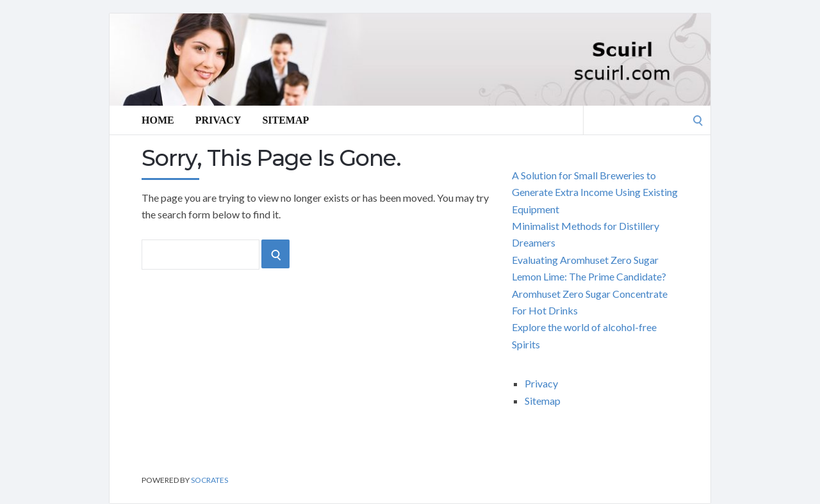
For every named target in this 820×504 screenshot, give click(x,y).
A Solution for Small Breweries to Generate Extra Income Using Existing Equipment (595, 192)
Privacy (218, 120)
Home (158, 120)
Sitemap (285, 120)
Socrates (209, 480)
